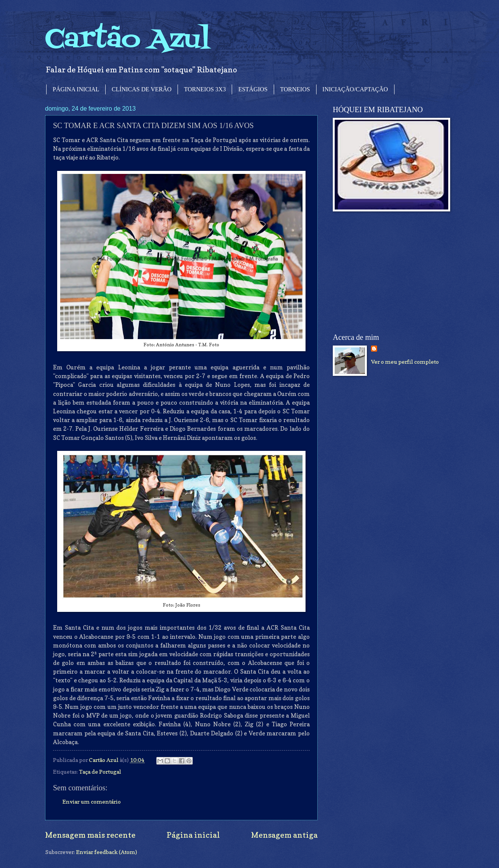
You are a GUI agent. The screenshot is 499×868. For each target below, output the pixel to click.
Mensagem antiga (284, 835)
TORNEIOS (295, 89)
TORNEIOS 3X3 (205, 89)
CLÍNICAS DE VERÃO (142, 89)
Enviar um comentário (92, 802)
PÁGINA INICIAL (76, 89)
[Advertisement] (390, 272)
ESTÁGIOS (253, 89)
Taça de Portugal (100, 772)
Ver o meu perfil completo (405, 362)
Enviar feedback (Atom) (107, 852)
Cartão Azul (128, 40)
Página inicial (193, 835)
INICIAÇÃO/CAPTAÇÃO (355, 89)
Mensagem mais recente (90, 835)
